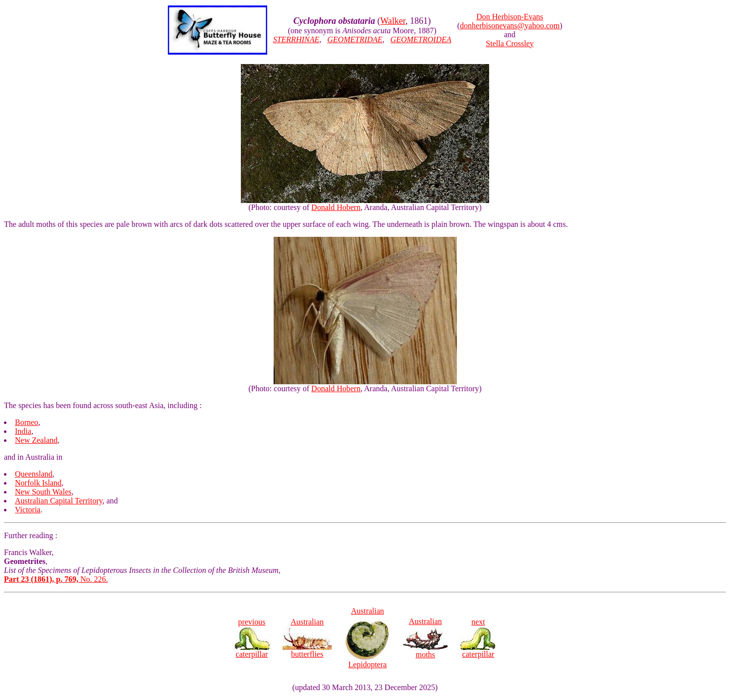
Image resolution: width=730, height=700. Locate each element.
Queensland (34, 474)
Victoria (28, 510)
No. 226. (56, 579)
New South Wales (43, 492)
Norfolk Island (38, 483)
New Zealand (36, 440)
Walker (393, 21)
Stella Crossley (510, 43)
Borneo (27, 422)
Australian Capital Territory (59, 501)
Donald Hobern (336, 207)
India (23, 431)
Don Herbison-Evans (510, 17)
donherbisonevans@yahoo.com (510, 26)
